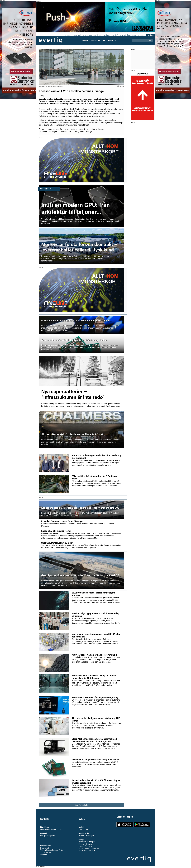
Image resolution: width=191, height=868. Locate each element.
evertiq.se (150, 35)
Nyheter (85, 40)
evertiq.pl (141, 35)
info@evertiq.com (48, 836)
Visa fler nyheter (82, 805)
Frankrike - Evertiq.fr (87, 851)
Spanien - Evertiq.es (86, 844)
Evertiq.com (83, 829)
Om (104, 40)
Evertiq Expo (95, 40)
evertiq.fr (123, 35)
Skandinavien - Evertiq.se (89, 848)
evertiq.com (87, 35)
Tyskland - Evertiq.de (87, 842)
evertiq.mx (132, 35)
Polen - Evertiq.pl (85, 846)
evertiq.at (68, 35)
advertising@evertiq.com (50, 829)
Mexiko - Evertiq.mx (86, 836)
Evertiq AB (50, 40)
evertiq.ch (77, 35)
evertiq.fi (115, 35)
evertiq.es (106, 35)
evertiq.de (97, 35)
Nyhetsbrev (112, 40)
